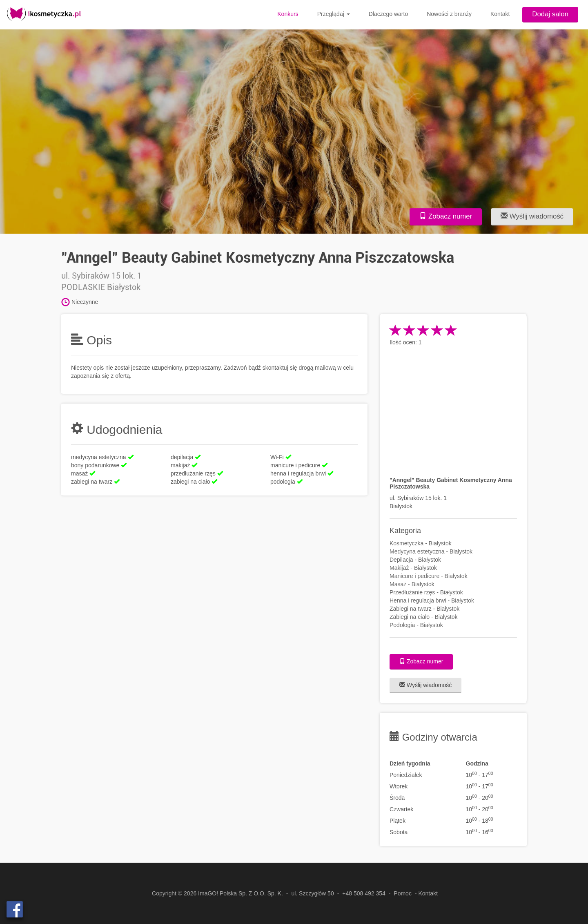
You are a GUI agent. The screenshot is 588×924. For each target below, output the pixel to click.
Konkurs (288, 14)
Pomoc (403, 893)
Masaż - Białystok (412, 584)
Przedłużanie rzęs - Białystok (426, 592)
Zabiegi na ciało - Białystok (424, 617)
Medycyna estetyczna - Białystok (431, 551)
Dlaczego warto (389, 14)
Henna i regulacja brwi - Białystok (432, 600)
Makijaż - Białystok (413, 568)
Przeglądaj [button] (334, 14)
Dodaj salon (550, 14)
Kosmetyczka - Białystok (421, 543)
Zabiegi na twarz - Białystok (424, 609)
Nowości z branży (449, 14)
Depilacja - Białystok (415, 560)
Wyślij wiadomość (532, 216)
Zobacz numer (446, 216)
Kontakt (500, 14)
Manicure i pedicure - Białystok (429, 576)
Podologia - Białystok (416, 625)
